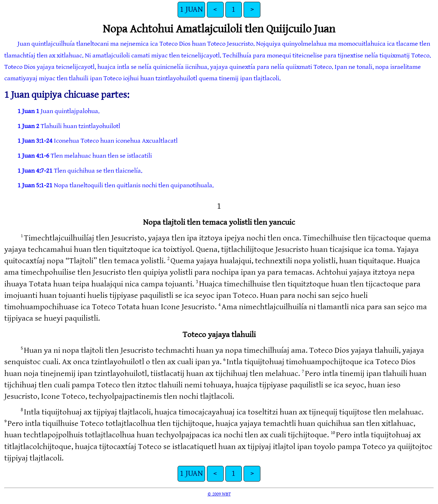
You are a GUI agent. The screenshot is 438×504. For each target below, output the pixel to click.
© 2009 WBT (219, 494)
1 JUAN (191, 9)
